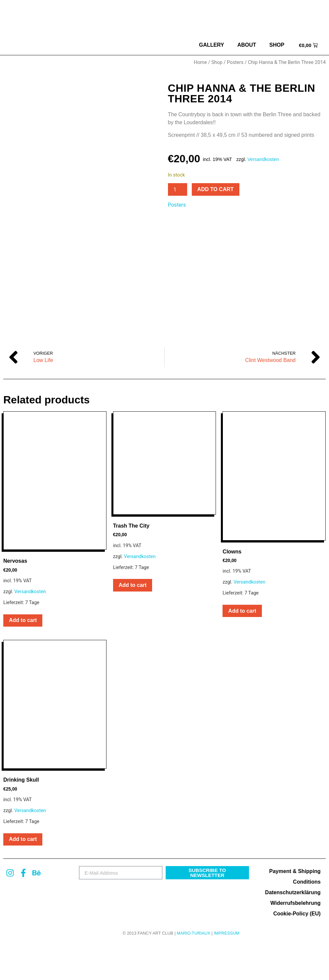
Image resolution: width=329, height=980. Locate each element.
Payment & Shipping (295, 907)
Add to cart (216, 189)
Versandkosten (263, 159)
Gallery (212, 45)
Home (200, 62)
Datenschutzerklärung (293, 928)
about (247, 45)
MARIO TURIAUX (194, 969)
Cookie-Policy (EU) (297, 949)
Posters (235, 62)
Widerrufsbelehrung (296, 938)
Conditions (307, 917)
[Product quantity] (178, 189)
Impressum (226, 969)
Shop (277, 45)
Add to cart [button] (23, 656)
